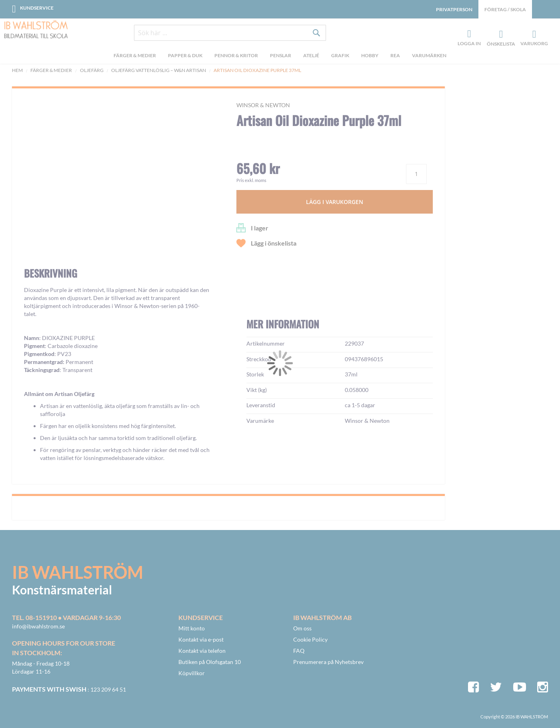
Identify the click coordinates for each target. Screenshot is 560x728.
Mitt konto (192, 628)
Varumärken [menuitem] (429, 55)
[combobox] (230, 33)
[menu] (280, 56)
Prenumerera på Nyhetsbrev (328, 662)
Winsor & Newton (263, 105)
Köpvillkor (192, 673)
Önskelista (500, 34)
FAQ (299, 651)
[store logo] (36, 30)
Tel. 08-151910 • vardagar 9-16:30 (66, 617)
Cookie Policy (310, 639)
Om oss (302, 628)
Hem (17, 70)
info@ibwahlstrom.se (38, 626)
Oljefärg (92, 70)
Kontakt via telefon (202, 651)
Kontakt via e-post (201, 639)
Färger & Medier (51, 70)
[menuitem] (135, 56)
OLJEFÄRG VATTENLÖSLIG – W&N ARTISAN (159, 70)
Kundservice (37, 8)
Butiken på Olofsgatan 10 (210, 662)
